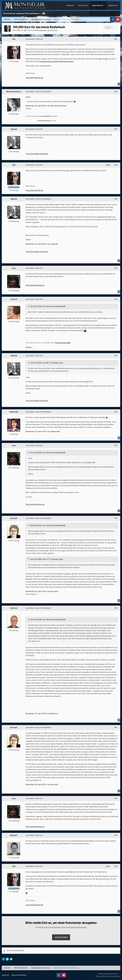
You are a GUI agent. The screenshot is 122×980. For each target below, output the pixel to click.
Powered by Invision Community (108, 976)
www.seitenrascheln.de (34, 78)
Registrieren (113, 5)
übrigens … (29, 347)
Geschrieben (34, 39)
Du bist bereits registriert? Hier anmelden (22, 13)
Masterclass (83, 5)
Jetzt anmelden (61, 937)
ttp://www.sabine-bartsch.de (37, 154)
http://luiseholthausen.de (35, 285)
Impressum (6, 975)
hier (100, 59)
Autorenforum (98, 5)
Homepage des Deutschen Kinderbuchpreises (56, 61)
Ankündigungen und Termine (46, 30)
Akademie (70, 5)
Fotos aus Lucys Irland (63, 343)
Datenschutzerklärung (19, 975)
